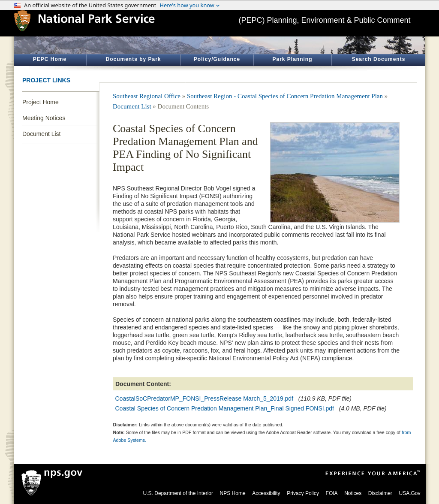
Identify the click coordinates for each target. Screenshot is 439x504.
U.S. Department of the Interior (178, 493)
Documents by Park (133, 59)
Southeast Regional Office (147, 96)
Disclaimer (380, 493)
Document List (41, 134)
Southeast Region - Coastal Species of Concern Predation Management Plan (285, 96)
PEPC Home (50, 59)
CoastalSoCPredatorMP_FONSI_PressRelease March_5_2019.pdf (204, 398)
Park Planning (292, 59)
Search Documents (379, 59)
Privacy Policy (303, 493)
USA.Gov (409, 493)
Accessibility (266, 493)
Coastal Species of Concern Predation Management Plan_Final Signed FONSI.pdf (225, 408)
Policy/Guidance (217, 59)
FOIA (332, 493)
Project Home (41, 102)
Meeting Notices (44, 118)
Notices (353, 493)
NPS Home (233, 493)
